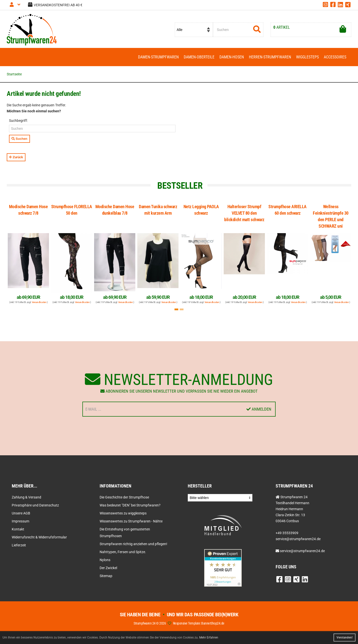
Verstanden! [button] (345, 638)
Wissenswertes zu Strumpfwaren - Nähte (131, 521)
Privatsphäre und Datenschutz (35, 505)
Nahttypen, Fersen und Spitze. (123, 552)
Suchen (19, 139)
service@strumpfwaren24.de (302, 551)
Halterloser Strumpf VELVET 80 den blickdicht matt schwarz (244, 213)
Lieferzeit (19, 545)
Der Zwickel (108, 568)
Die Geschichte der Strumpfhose (124, 497)
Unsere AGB (21, 513)
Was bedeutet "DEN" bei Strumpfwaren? (130, 505)
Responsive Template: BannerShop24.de (199, 623)
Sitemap (106, 576)
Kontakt (18, 529)
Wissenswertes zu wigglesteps (123, 513)
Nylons (105, 560)
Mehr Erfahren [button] (209, 638)
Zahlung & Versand (26, 497)
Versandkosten (39, 302)
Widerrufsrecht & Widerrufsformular (39, 537)
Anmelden (259, 409)
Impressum (20, 521)
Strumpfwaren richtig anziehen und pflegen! (133, 544)
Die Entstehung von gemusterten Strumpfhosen (125, 533)
